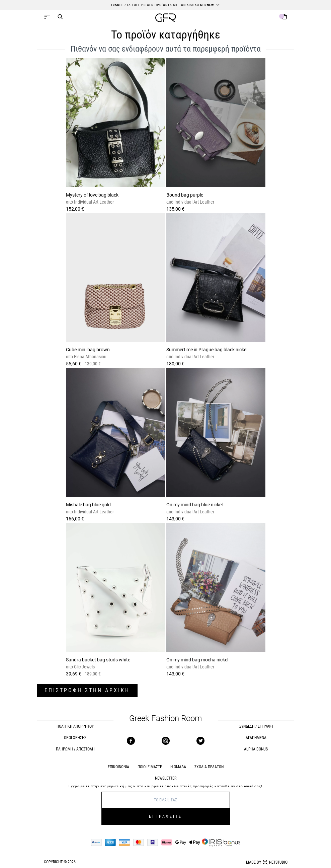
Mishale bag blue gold (88, 505)
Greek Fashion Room (165, 718)
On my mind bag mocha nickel (197, 660)
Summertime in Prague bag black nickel (207, 350)
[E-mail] (166, 800)
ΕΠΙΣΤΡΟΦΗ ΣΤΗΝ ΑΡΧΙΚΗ (87, 690)
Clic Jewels (84, 667)
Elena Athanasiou (90, 357)
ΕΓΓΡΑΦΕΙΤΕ (165, 816)
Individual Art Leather (93, 202)
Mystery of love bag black (92, 195)
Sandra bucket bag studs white (98, 660)
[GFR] (166, 19)
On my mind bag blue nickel (194, 505)
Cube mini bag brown (88, 350)
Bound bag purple (185, 195)
